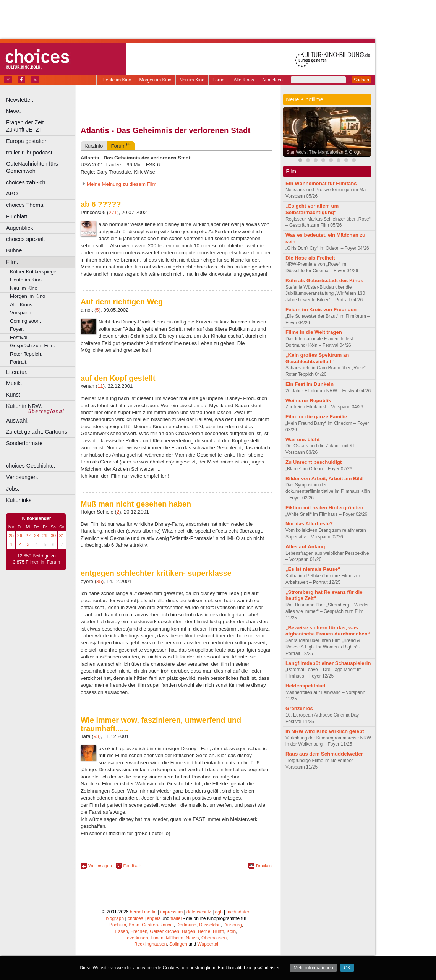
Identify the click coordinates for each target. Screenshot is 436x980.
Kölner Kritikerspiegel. (34, 272)
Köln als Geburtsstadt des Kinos (324, 280)
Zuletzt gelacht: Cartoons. (37, 432)
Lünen (157, 938)
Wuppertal (208, 944)
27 (28, 536)
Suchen (361, 80)
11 (100, 386)
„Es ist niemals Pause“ (313, 569)
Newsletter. (20, 100)
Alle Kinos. (22, 305)
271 (113, 212)
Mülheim (174, 938)
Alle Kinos (244, 80)
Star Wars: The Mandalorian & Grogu (324, 152)
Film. (12, 262)
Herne (204, 931)
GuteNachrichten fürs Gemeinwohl (32, 167)
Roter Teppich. (26, 354)
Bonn (134, 925)
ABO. (13, 193)
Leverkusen (136, 938)
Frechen (139, 931)
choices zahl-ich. (26, 182)
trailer (176, 918)
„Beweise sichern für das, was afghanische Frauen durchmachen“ (328, 631)
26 (20, 536)
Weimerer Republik (308, 401)
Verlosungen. (22, 477)
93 (96, 736)
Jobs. (13, 489)
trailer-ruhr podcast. (30, 153)
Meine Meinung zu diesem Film (122, 184)
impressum (172, 912)
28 (36, 536)
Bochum (118, 925)
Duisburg (233, 925)
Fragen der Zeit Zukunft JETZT (41, 126)
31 (62, 536)
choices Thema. (25, 205)
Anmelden (272, 80)
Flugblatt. (17, 216)
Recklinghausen (150, 944)
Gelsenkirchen (165, 931)
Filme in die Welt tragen (314, 332)
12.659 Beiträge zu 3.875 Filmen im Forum (36, 559)
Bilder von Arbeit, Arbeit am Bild (324, 479)
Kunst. (14, 395)
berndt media (143, 912)
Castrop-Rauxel (158, 925)
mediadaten (238, 912)
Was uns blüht (303, 440)
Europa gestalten (27, 141)
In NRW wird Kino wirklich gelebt (325, 731)
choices (135, 918)
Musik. (14, 383)
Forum (219, 80)
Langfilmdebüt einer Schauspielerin (328, 663)
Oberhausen (214, 938)
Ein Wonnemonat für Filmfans (321, 183)
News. (14, 111)
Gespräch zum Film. (32, 345)
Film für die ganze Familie (316, 417)
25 (11, 536)
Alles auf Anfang (305, 547)
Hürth (218, 931)
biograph (115, 918)
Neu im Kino (192, 80)
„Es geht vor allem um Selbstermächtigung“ (312, 209)
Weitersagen (100, 866)
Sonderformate (24, 443)
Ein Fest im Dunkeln (310, 384)
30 (53, 536)
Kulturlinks (19, 500)
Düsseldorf (210, 925)
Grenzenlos (299, 708)
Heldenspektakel (305, 686)
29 (45, 536)
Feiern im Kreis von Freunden (321, 310)
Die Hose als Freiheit (310, 258)
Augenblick (19, 228)
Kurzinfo (94, 146)
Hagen (189, 931)
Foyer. (17, 329)
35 (99, 581)
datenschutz (199, 912)
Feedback (133, 866)
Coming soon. (25, 321)
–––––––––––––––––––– (37, 455)
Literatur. (17, 372)
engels (153, 918)
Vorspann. (21, 313)
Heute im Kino (117, 80)
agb (219, 912)
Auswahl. (17, 421)
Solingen (178, 944)
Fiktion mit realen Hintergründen (324, 508)
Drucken (264, 866)
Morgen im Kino (155, 80)
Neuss (192, 938)
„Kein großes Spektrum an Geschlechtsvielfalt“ (317, 358)
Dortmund (186, 925)
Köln (231, 931)
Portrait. (19, 362)
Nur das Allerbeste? (309, 524)
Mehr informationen (313, 968)
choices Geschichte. (31, 466)
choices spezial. (26, 239)
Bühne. (15, 250)
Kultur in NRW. (24, 406)
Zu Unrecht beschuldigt (314, 462)
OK (347, 968)
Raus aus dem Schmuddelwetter (324, 754)
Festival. (19, 337)
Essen (122, 931)
